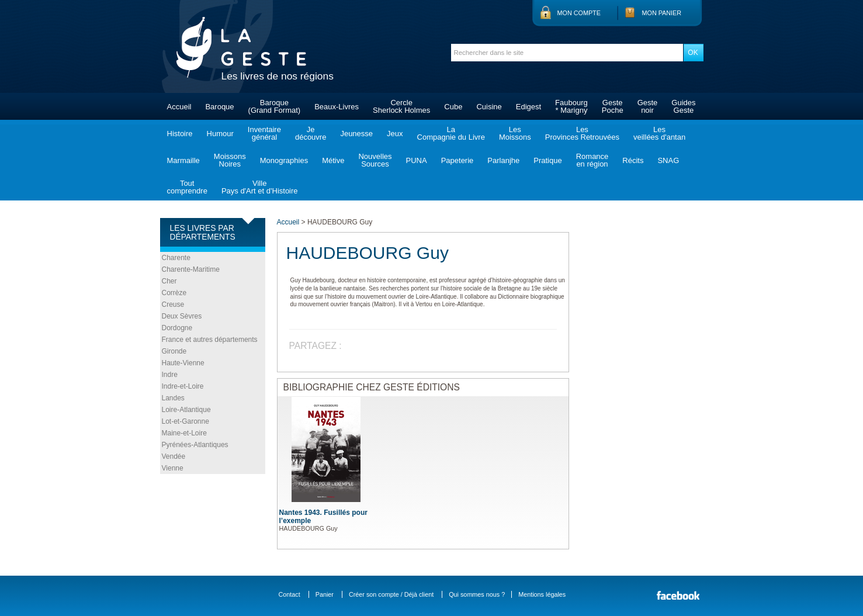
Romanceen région (592, 160)
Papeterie (458, 160)
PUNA (417, 160)
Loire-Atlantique (186, 410)
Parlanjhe (503, 160)
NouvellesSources (375, 160)
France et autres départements (210, 340)
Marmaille (183, 160)
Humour (220, 134)
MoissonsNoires (230, 160)
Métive (333, 160)
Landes (173, 398)
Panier (325, 594)
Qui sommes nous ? (477, 594)
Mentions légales (542, 594)
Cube (453, 107)
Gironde (174, 351)
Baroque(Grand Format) (275, 106)
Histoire (180, 134)
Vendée (174, 456)
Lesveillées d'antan (659, 133)
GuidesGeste (683, 106)
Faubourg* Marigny (571, 106)
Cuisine (489, 107)
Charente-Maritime (191, 269)
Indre (170, 375)
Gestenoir (648, 106)
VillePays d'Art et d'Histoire (260, 187)
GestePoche (613, 106)
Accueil (179, 107)
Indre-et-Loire (183, 386)
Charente (176, 258)
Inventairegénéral (264, 133)
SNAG (668, 160)
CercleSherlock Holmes (401, 106)
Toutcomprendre (187, 187)
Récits (633, 160)
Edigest (528, 107)
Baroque (219, 107)
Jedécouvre (311, 133)
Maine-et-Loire (184, 433)
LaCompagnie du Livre (451, 133)
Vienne (173, 468)
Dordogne (177, 328)
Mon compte (579, 13)
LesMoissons (515, 133)
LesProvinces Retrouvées (582, 133)
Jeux (395, 134)
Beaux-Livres (337, 107)
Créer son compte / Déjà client (391, 594)
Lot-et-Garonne (186, 421)
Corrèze (174, 293)
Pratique (547, 160)
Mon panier (662, 13)
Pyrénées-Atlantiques (195, 445)
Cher (169, 281)
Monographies (284, 160)
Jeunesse (356, 134)
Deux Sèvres (182, 316)
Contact (290, 594)
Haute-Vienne (183, 363)
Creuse (173, 304)
